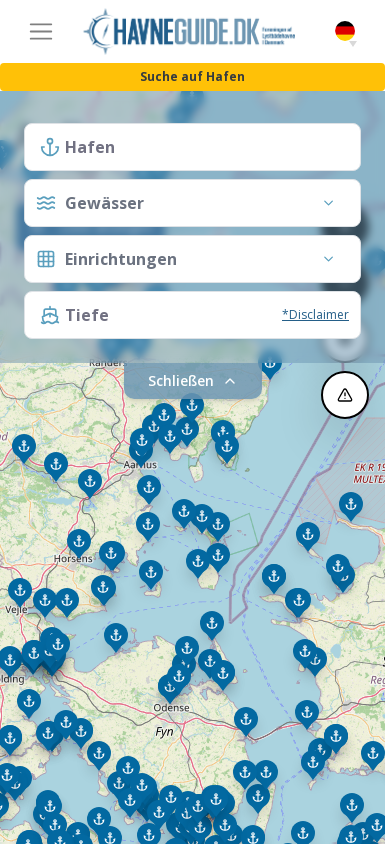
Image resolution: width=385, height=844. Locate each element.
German (345, 31)
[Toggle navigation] (41, 32)
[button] (353, 44)
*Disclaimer (315, 314)
